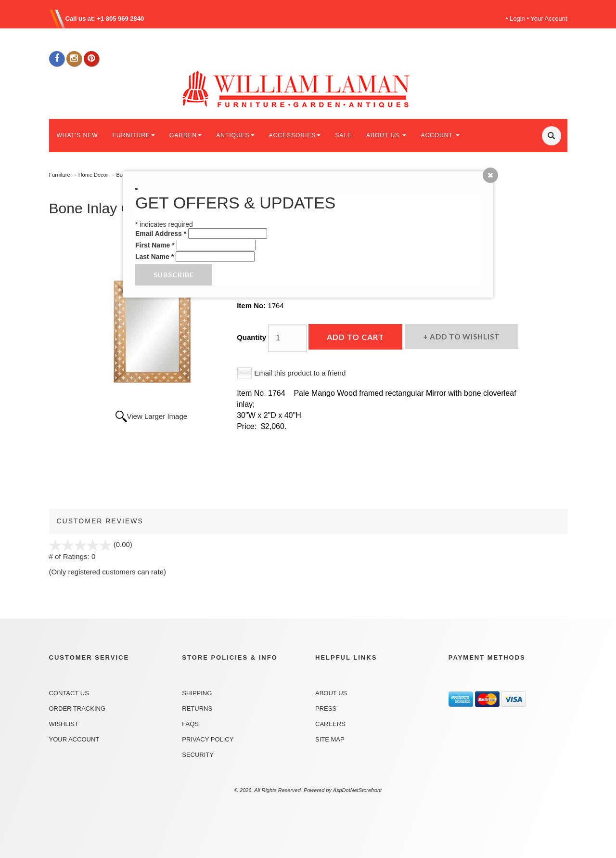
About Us (331, 693)
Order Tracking (77, 708)
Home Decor (93, 175)
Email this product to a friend (300, 373)
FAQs (190, 724)
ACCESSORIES (295, 135)
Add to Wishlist (464, 337)
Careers (330, 724)
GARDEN (186, 135)
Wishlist (64, 724)
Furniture (60, 175)
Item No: (252, 305)
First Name (155, 245)
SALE (343, 135)
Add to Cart (355, 337)
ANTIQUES (235, 135)
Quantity (251, 337)
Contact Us (69, 693)
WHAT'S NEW (77, 135)
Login (517, 19)
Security (198, 755)
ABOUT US (386, 135)
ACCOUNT (440, 135)
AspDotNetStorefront (358, 790)
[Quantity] (287, 338)
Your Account (549, 19)
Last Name (154, 257)
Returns (197, 708)
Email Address (161, 234)
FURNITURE (134, 135)
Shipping (197, 693)
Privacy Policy (208, 739)
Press (326, 708)
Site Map (330, 739)
